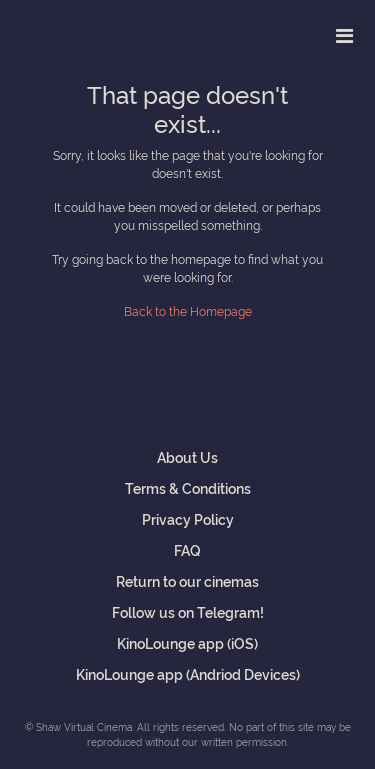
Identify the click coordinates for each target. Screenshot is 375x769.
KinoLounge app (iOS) (187, 642)
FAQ (187, 549)
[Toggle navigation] (344, 35)
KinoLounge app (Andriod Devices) (188, 673)
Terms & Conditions (188, 487)
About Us (187, 456)
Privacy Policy (188, 518)
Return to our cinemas (187, 580)
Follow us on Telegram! (188, 611)
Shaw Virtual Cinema (85, 31)
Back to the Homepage (188, 310)
